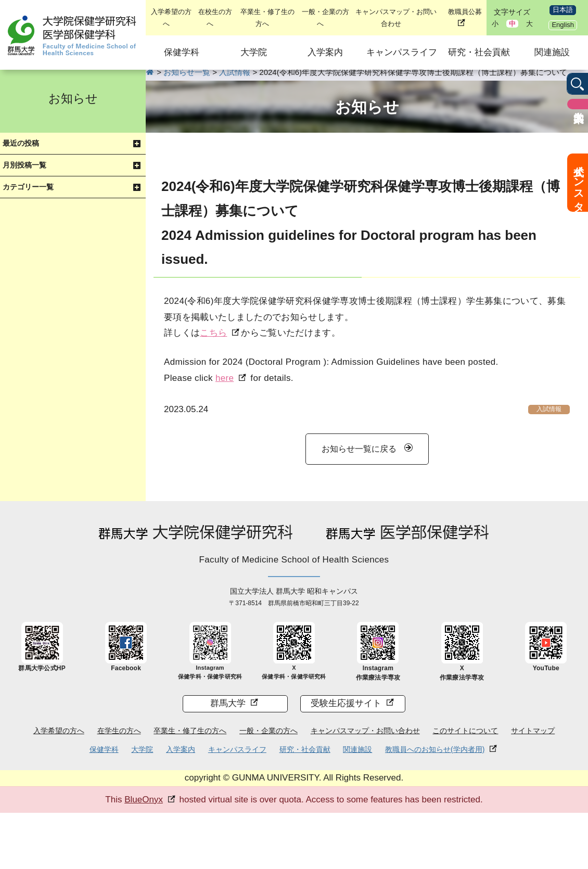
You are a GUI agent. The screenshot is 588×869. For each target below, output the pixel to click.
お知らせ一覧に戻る (359, 449)
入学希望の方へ (59, 731)
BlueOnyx (144, 800)
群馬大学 (228, 703)
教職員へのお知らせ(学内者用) (435, 749)
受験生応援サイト (346, 703)
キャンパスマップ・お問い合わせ (365, 731)
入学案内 (325, 52)
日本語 (563, 10)
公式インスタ (579, 183)
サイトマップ (533, 731)
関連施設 (552, 52)
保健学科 (182, 52)
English (563, 25)
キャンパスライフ (402, 52)
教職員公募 (465, 12)
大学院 (254, 52)
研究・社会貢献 (479, 52)
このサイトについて (465, 731)
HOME (150, 72)
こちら (213, 333)
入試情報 (549, 409)
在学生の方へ (119, 731)
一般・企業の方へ (269, 731)
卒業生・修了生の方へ (190, 731)
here (225, 378)
